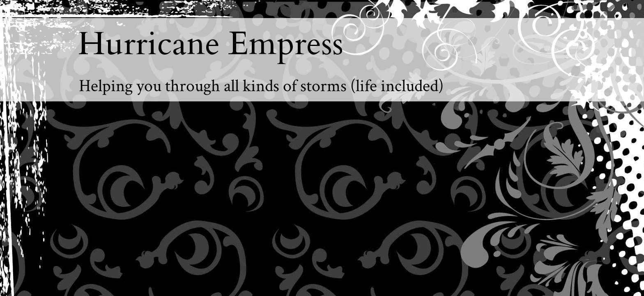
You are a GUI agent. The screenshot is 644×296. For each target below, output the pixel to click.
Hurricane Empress (211, 44)
